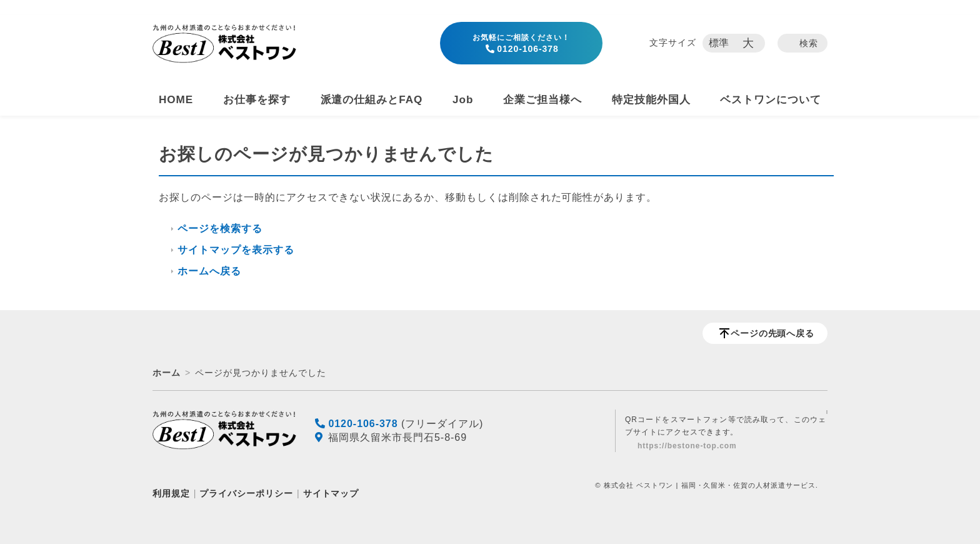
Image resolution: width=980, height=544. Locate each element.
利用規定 (171, 493)
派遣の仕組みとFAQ (372, 100)
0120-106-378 (521, 43)
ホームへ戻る (209, 271)
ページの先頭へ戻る (773, 333)
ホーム (167, 373)
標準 (719, 43)
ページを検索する (220, 229)
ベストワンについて (771, 100)
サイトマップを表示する (236, 250)
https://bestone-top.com (687, 446)
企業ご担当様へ (542, 100)
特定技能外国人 (651, 100)
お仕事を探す (257, 100)
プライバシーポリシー (246, 493)
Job (463, 100)
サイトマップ (331, 493)
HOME (176, 100)
